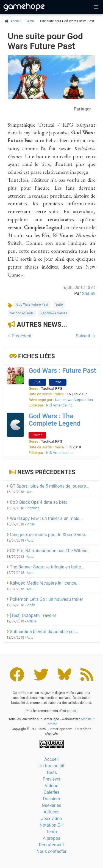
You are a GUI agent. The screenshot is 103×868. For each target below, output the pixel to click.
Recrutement (51, 845)
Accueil (51, 759)
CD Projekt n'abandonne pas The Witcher (48, 551)
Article (31, 621)
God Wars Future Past (32, 304)
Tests (51, 772)
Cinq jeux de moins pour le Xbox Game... (48, 535)
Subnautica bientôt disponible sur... (42, 632)
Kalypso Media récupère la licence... (43, 583)
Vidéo (31, 524)
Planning (33, 508)
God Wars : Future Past (62, 371)
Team (52, 832)
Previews (51, 779)
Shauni (89, 293)
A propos (51, 838)
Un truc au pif (51, 766)
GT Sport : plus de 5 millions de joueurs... (48, 486)
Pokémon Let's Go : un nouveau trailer (45, 599)
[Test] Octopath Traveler (31, 615)
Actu (31, 21)
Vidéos (51, 786)
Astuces (52, 812)
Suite (59, 304)
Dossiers (51, 799)
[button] (96, 7)
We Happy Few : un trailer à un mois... (45, 518)
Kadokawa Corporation (74, 400)
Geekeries (51, 805)
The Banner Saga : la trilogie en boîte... (46, 567)
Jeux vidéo (51, 819)
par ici (71, 711)
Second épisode (22, 313)
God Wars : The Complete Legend (55, 420)
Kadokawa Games (54, 313)
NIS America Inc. (60, 405)
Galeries (51, 792)
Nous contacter (51, 851)
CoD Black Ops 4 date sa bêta (37, 502)
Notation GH (52, 825)
